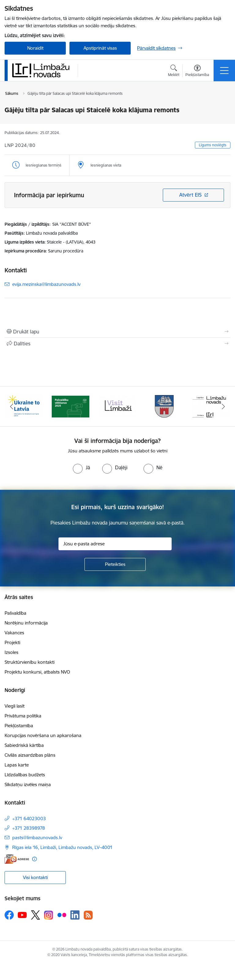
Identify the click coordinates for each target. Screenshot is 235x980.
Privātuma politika (23, 716)
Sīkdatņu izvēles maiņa (28, 784)
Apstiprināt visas (100, 48)
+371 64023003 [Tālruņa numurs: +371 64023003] (29, 819)
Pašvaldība (15, 613)
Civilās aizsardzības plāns (30, 755)
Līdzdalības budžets (25, 775)
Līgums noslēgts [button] (213, 145)
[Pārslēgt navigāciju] (224, 71)
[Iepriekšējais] (12, 406)
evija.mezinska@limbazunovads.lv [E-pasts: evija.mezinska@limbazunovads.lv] (46, 284)
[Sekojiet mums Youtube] (22, 915)
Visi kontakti (35, 877)
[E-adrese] (17, 859)
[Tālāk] (223, 406)
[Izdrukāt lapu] (117, 332)
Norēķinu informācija (26, 623)
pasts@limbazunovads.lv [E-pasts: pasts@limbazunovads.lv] (37, 838)
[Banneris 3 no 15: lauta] (117, 406)
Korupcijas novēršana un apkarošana (43, 735)
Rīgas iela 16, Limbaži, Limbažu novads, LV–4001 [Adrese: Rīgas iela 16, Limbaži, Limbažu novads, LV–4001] (62, 847)
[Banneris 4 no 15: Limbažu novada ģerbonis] (165, 406)
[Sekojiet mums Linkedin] (75, 915)
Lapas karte (17, 765)
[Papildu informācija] (34, 859)
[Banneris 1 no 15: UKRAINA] (24, 406)
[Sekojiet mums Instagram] (49, 915)
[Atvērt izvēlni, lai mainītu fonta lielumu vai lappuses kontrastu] (197, 71)
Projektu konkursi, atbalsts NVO (37, 672)
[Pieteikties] (115, 564)
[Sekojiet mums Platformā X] (35, 915)
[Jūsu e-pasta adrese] (115, 544)
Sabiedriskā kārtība (24, 745)
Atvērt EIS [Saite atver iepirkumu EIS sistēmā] (190, 195)
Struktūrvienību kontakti (30, 662)
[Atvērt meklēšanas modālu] (174, 71)
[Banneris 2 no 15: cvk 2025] (71, 406)
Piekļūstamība (19, 726)
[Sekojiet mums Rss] (88, 915)
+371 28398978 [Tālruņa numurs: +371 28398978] (29, 828)
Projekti (12, 642)
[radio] (81, 467)
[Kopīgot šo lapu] (117, 344)
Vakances (14, 633)
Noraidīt (35, 48)
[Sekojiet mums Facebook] (9, 915)
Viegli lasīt (15, 706)
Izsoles (11, 652)
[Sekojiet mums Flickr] (62, 915)
